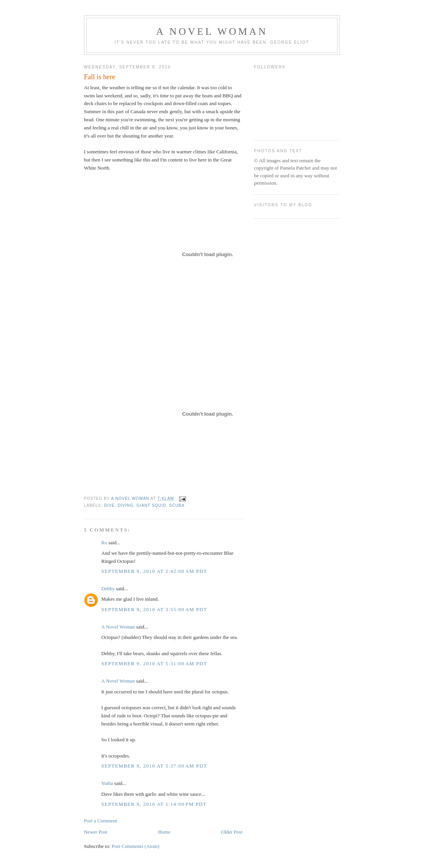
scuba (177, 505)
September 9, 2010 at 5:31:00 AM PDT (154, 663)
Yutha (107, 783)
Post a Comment (101, 821)
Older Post (232, 832)
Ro (104, 543)
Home (164, 832)
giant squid (151, 505)
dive (109, 505)
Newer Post (96, 832)
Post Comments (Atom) (136, 846)
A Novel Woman (212, 31)
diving (125, 505)
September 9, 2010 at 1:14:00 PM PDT (154, 804)
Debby (108, 589)
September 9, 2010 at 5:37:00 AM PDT (154, 766)
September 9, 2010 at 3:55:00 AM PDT (154, 609)
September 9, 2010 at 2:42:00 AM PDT (154, 571)
